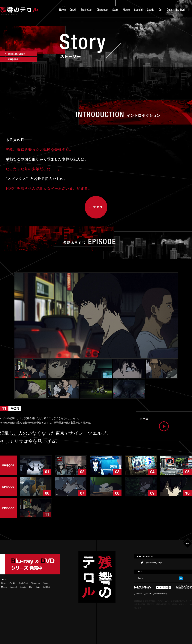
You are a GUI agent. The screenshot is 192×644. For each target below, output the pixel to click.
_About (147, 594)
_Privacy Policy (160, 594)
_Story (45, 583)
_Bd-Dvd (46, 587)
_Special (13, 587)
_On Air (12, 583)
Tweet (141, 578)
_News (3, 583)
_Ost (30, 587)
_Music (3, 587)
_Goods (22, 587)
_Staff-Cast (23, 583)
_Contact (138, 594)
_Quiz (37, 587)
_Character (36, 583)
